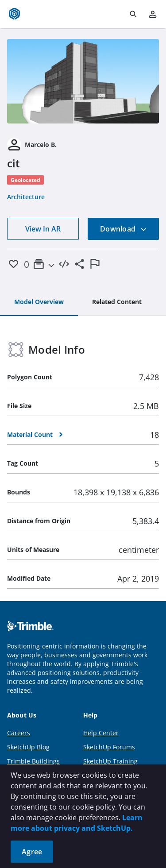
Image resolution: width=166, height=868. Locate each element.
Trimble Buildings (33, 761)
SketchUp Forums (109, 747)
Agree (32, 852)
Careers (19, 733)
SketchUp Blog (28, 747)
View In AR (43, 229)
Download (124, 229)
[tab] (39, 302)
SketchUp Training (110, 761)
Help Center (101, 733)
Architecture (26, 197)
